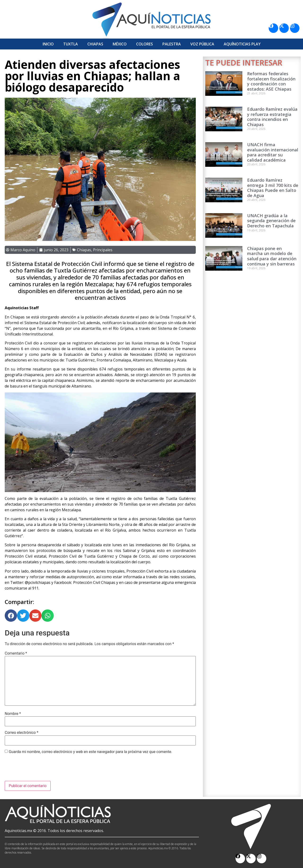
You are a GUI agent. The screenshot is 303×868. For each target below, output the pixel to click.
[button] (11, 616)
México (120, 44)
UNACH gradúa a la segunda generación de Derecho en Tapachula (271, 221)
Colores (145, 44)
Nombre (13, 714)
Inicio (48, 44)
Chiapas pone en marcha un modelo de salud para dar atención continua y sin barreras (272, 256)
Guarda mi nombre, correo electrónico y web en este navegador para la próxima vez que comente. (90, 752)
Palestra (172, 44)
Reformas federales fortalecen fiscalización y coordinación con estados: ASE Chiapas (271, 81)
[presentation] (41, 769)
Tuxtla (71, 44)
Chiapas (95, 44)
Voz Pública (202, 44)
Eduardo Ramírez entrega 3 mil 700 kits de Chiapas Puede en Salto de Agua (273, 188)
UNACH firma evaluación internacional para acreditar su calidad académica (273, 152)
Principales (103, 250)
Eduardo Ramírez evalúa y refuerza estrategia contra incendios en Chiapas (272, 117)
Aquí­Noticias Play (242, 44)
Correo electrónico (22, 733)
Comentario (16, 653)
